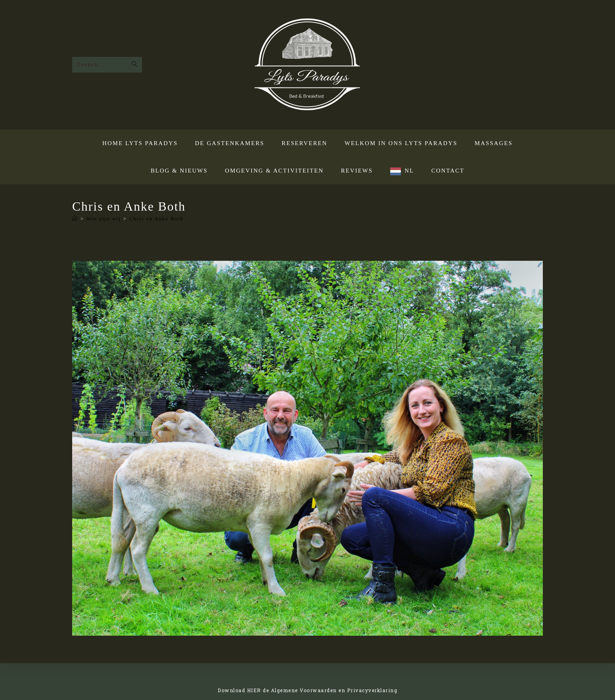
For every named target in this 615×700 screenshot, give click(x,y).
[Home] (75, 219)
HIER (254, 690)
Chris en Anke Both (156, 219)
